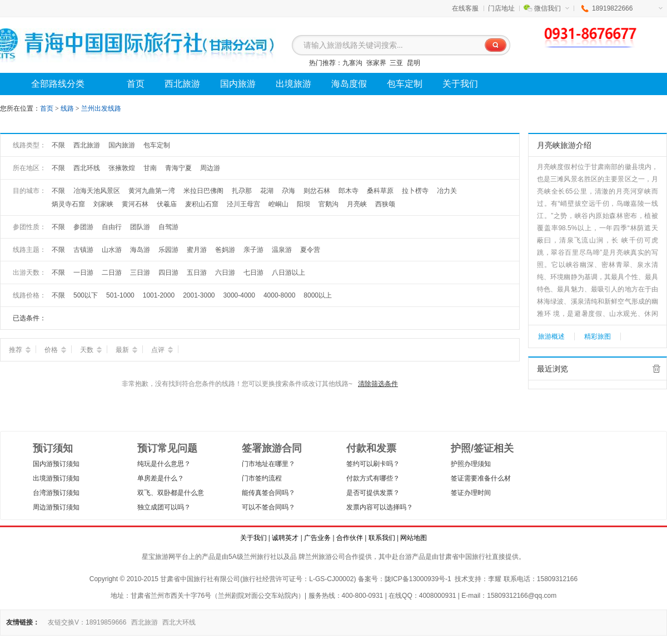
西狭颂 (385, 204)
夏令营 (310, 250)
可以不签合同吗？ (268, 507)
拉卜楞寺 (415, 191)
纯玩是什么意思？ (164, 464)
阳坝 (303, 204)
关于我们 (253, 538)
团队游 (140, 227)
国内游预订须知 (56, 464)
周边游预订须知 (56, 507)
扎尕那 (242, 191)
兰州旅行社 (260, 557)
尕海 (288, 191)
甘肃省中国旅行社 (465, 557)
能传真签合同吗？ (268, 493)
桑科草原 (380, 191)
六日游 (225, 273)
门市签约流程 (262, 478)
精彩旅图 (598, 336)
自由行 (112, 227)
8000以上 (318, 295)
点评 (162, 350)
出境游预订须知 (56, 478)
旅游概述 (551, 336)
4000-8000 (279, 295)
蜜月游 (197, 250)
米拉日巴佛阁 (203, 191)
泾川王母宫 (243, 204)
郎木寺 (349, 191)
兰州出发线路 (101, 108)
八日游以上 (288, 273)
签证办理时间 (471, 493)
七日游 (253, 273)
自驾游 (168, 227)
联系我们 (382, 538)
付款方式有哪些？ (373, 478)
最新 (126, 350)
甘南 (150, 168)
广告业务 (317, 538)
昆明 (414, 63)
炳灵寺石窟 (68, 204)
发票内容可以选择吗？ (380, 507)
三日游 (140, 273)
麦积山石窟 (202, 204)
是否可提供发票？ (373, 493)
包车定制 (157, 145)
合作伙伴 (350, 538)
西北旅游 (87, 145)
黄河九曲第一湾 (152, 191)
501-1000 (120, 295)
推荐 (20, 350)
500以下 (86, 295)
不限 (58, 145)
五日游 (197, 273)
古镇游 (83, 250)
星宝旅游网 (158, 557)
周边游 (210, 168)
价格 (55, 350)
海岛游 (140, 250)
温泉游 (282, 250)
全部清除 (656, 369)
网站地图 (414, 538)
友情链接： (23, 622)
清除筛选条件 (378, 384)
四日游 (168, 273)
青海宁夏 (178, 168)
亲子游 (253, 250)
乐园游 (168, 250)
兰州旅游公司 (325, 557)
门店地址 (501, 8)
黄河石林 (135, 204)
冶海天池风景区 (97, 191)
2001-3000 (199, 295)
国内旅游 (122, 145)
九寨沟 (352, 63)
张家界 (376, 63)
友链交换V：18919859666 (87, 622)
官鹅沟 (328, 204)
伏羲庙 (167, 204)
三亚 (396, 63)
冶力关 (447, 191)
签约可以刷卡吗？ (373, 464)
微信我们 (552, 8)
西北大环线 (179, 622)
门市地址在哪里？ (268, 464)
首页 (47, 108)
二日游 (112, 273)
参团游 (83, 227)
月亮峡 (357, 204)
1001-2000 (159, 295)
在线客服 (465, 8)
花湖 (267, 191)
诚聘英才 (285, 538)
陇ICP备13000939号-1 (418, 579)
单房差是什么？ (161, 478)
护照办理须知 (471, 464)
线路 (68, 108)
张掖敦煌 (122, 168)
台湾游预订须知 (56, 493)
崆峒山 (278, 204)
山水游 (112, 250)
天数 (91, 350)
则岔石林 (317, 191)
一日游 (83, 273)
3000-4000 (239, 295)
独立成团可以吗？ (164, 507)
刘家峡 (103, 204)
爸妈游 (225, 250)
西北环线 (87, 168)
